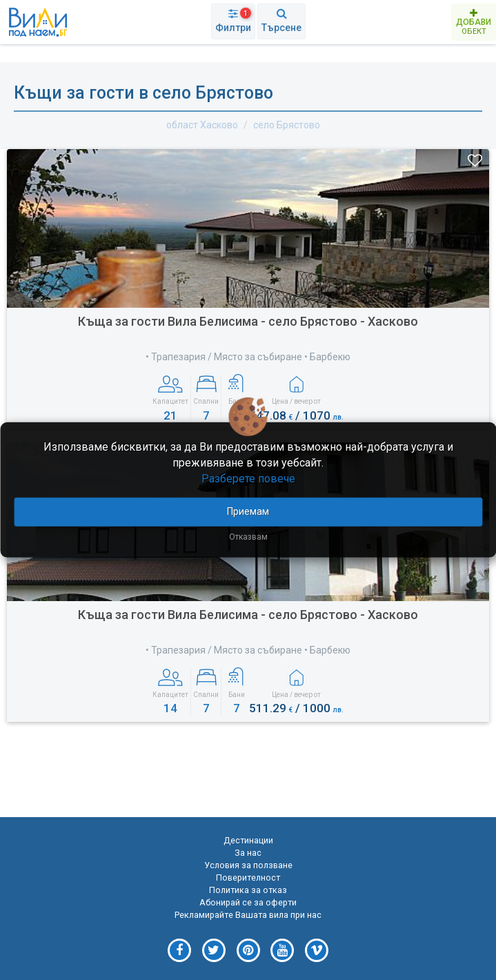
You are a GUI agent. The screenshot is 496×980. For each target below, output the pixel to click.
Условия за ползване (248, 865)
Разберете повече (248, 479)
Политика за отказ (248, 890)
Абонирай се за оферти (248, 902)
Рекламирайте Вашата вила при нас (248, 915)
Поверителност (248, 878)
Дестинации (248, 840)
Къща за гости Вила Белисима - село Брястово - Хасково (248, 321)
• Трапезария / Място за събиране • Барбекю (248, 357)
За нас (248, 853)
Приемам (248, 511)
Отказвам (248, 536)
